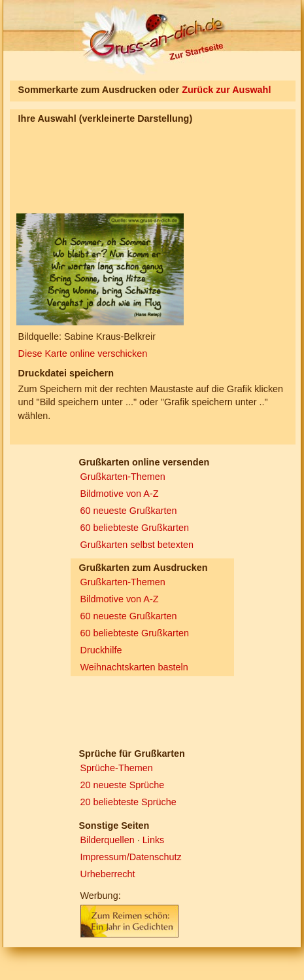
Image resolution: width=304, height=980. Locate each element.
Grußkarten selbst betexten (137, 545)
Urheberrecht (108, 874)
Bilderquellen (108, 840)
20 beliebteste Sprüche (128, 802)
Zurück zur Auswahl (226, 90)
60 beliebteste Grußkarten (135, 528)
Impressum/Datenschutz (131, 857)
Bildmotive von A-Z (120, 494)
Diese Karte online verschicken (83, 354)
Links (154, 840)
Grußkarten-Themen (123, 477)
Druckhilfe (101, 650)
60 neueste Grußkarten (129, 511)
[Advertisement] (84, 158)
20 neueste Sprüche (123, 785)
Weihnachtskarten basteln (134, 667)
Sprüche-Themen (117, 768)
